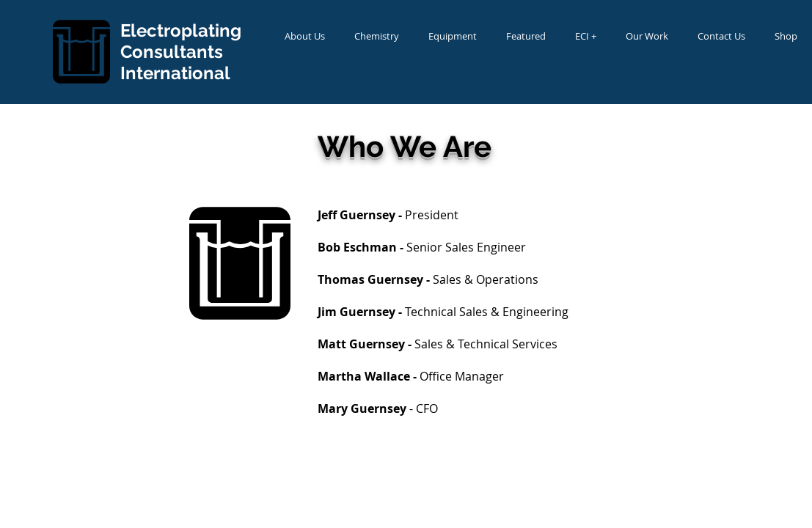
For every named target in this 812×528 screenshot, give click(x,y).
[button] (305, 36)
